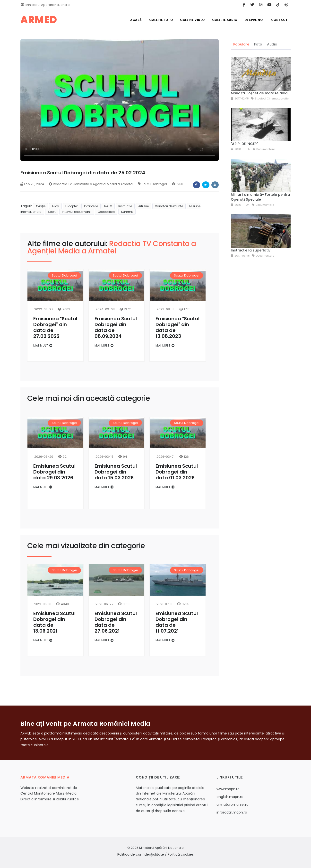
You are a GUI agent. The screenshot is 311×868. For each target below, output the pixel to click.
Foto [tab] (258, 44)
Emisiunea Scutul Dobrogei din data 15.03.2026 (116, 472)
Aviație (40, 206)
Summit (127, 212)
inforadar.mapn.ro (232, 812)
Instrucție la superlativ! (251, 250)
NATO (108, 206)
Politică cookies (181, 854)
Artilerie (143, 206)
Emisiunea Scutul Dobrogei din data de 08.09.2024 (116, 327)
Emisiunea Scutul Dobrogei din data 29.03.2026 (54, 472)
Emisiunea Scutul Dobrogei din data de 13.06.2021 (54, 622)
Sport (52, 212)
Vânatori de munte (169, 206)
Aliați (55, 206)
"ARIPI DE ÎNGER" (244, 144)
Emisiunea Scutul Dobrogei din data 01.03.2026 (177, 472)
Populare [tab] (241, 44)
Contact (279, 20)
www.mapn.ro (228, 789)
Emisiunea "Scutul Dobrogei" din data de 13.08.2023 (177, 327)
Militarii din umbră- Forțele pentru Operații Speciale (260, 197)
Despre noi (254, 20)
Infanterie (91, 206)
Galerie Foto (161, 20)
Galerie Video (192, 20)
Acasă (136, 20)
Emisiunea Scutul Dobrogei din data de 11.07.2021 (177, 622)
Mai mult (43, 345)
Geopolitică (106, 212)
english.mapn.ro (230, 797)
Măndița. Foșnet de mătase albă (259, 93)
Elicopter (72, 206)
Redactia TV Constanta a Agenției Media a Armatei (91, 184)
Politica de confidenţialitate (141, 854)
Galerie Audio (225, 20)
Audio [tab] (272, 44)
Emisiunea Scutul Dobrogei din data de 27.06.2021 (116, 622)
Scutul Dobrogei (152, 184)
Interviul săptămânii (77, 212)
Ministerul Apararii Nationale (48, 5)
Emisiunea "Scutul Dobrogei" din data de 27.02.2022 (55, 327)
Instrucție (125, 206)
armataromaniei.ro (233, 805)
